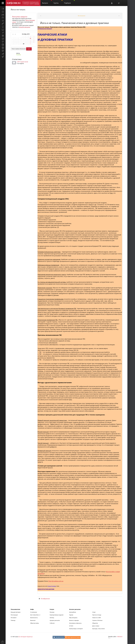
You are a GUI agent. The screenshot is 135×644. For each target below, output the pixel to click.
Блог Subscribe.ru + (35, 615)
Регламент (14, 618)
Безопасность (34, 618)
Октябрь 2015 (26, 34)
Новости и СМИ (97, 618)
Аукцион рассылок (55, 620)
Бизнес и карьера (74, 620)
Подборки (69, 2)
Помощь (13, 620)
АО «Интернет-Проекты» (25, 637)
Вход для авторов (16, 612)
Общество (95, 623)
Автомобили (73, 612)
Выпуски (47, 2)
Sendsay (52, 618)
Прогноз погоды (97, 615)
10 (30, 38)
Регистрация (14, 615)
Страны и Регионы (97, 620)
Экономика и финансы (75, 623)
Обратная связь (35, 623)
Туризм (71, 615)
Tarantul (18, 55)
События (52, 623)
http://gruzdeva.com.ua (56, 581)
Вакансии (33, 620)
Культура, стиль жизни (98, 629)
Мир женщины (73, 618)
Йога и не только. (18, 10)
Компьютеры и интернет (76, 629)
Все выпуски (82, 16)
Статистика (17, 59)
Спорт (94, 612)
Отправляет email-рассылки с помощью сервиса (31, 3)
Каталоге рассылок (24, 27)
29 (24, 44)
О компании (34, 612)
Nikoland (120, 637)
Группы (58, 2)
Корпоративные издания (56, 615)
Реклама (52, 612)
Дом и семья (96, 626)
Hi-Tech (71, 626)
